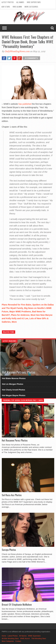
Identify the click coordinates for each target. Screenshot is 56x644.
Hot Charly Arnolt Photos (14, 390)
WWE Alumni (17, 7)
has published (25, 104)
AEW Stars (6, 7)
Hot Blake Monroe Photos (14, 378)
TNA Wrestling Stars (39, 638)
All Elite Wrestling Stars (10, 638)
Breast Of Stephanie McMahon (17, 605)
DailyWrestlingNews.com (17, 51)
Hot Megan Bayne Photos (14, 395)
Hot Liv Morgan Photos (13, 384)
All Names (20, 2)
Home (4, 636)
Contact (18, 641)
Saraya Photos (9, 550)
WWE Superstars (34, 2)
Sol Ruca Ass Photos (12, 495)
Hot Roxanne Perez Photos (15, 440)
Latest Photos (8, 2)
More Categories (31, 7)
